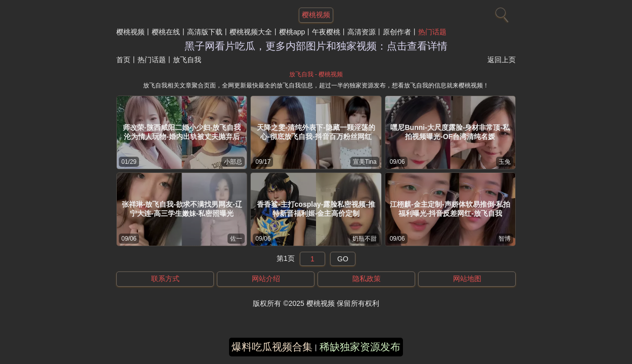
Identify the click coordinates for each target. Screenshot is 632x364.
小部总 (233, 162)
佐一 (236, 239)
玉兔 (505, 162)
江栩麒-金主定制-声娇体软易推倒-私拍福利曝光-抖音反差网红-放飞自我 (450, 209)
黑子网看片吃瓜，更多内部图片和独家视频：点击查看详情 (316, 46)
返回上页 (502, 60)
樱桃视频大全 (251, 32)
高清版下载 (205, 32)
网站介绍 (266, 279)
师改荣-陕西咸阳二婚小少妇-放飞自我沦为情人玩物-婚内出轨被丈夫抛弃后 (182, 132)
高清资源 (362, 32)
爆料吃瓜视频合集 (272, 347)
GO (343, 259)
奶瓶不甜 (365, 239)
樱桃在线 (166, 32)
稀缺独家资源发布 (360, 347)
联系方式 (165, 279)
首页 (123, 60)
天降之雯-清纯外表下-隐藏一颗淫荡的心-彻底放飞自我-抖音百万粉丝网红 (316, 132)
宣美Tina (365, 162)
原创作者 (397, 32)
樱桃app (292, 32)
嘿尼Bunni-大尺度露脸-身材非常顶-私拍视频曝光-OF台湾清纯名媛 (450, 132)
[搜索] (501, 13)
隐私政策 (367, 279)
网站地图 (467, 279)
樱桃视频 (130, 32)
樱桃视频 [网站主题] (316, 15)
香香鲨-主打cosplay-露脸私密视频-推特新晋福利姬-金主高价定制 (316, 209)
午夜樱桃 (326, 32)
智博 (505, 239)
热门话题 (432, 32)
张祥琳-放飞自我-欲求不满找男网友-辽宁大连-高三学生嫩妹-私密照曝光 (182, 209)
